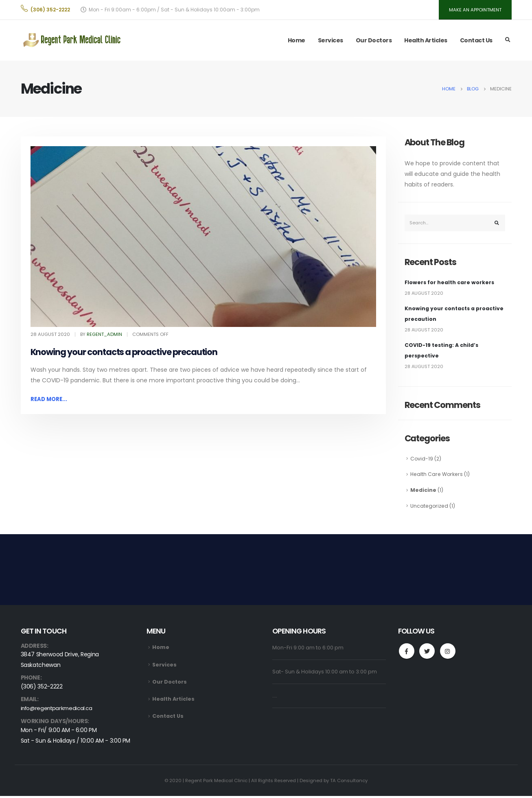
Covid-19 (422, 461)
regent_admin (104, 335)
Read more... (50, 401)
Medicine (423, 492)
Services (331, 42)
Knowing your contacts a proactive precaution (124, 354)
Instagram (448, 653)
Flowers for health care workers (450, 284)
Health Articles (426, 42)
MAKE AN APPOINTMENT (474, 10)
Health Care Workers (438, 476)
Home (297, 42)
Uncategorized (430, 508)
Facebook (407, 653)
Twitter (427, 653)
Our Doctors (374, 42)
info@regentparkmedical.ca (59, 711)
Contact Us (476, 42)
